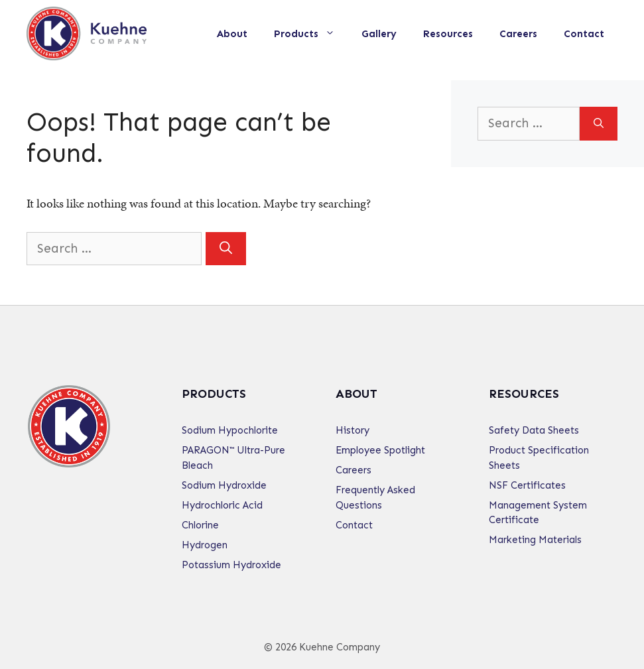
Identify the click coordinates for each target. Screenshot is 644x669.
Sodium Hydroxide (224, 485)
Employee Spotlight (380, 450)
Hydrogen (205, 545)
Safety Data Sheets (534, 430)
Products (311, 34)
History (353, 430)
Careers (518, 34)
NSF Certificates (527, 485)
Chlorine (200, 525)
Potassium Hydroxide (231, 565)
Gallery (379, 34)
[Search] (226, 249)
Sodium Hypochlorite (230, 430)
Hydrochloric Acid (222, 505)
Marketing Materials (535, 540)
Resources (448, 34)
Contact (584, 34)
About (232, 34)
